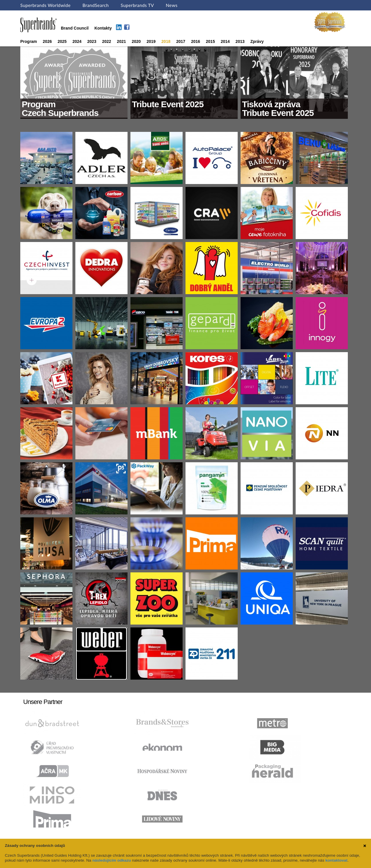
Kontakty (103, 28)
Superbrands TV (137, 5)
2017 (181, 41)
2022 (107, 41)
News (172, 5)
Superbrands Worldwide (46, 5)
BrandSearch (96, 5)
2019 (151, 41)
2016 (195, 41)
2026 (47, 41)
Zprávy (257, 41)
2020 (136, 41)
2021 (121, 41)
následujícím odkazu (112, 860)
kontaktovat (336, 860)
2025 (62, 41)
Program (29, 41)
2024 (77, 41)
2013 (240, 41)
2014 (225, 41)
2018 (166, 41)
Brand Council (75, 28)
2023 (92, 41)
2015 (210, 41)
